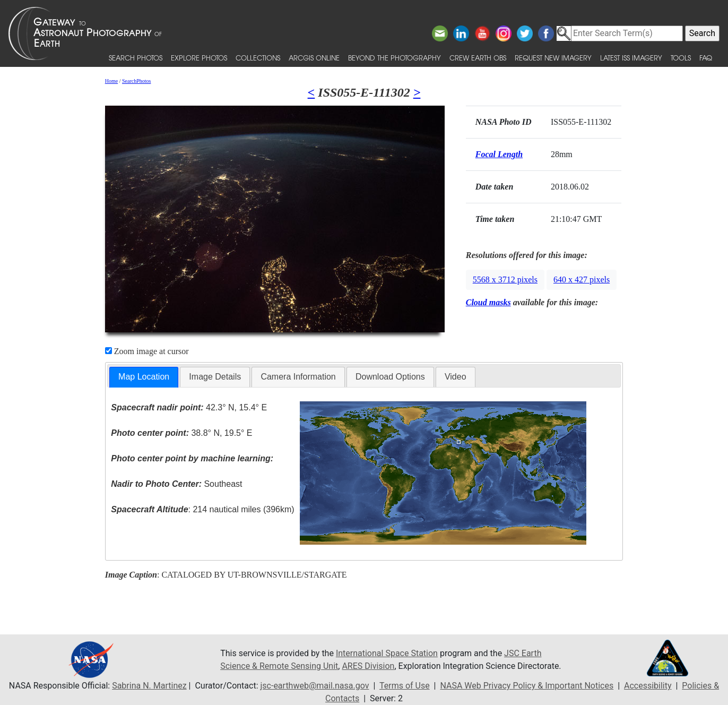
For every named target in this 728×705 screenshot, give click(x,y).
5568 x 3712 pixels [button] (505, 280)
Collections (258, 58)
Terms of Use (405, 686)
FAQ (706, 58)
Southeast (176, 484)
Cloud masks (488, 302)
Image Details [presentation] (215, 377)
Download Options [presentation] (390, 377)
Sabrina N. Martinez (149, 686)
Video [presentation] (456, 377)
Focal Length (499, 154)
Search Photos (136, 58)
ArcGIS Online (314, 58)
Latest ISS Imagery (631, 58)
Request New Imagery (553, 58)
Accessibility (648, 686)
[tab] (144, 377)
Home (111, 81)
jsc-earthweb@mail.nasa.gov (315, 686)
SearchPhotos (136, 81)
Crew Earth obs (478, 58)
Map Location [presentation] (144, 377)
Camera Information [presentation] (298, 377)
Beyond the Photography (395, 58)
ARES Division (368, 666)
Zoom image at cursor (147, 351)
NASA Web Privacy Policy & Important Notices (527, 686)
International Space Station (387, 653)
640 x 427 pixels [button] (582, 280)
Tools (681, 58)
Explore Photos (199, 58)
